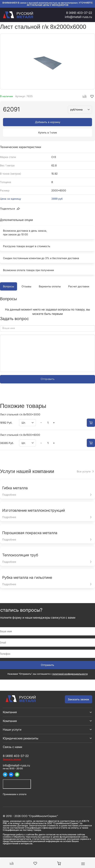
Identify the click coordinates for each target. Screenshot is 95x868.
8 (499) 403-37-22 (79, 13)
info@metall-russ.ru (78, 17)
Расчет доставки (79, 286)
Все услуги (84, 471)
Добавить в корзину (48, 122)
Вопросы (9, 286)
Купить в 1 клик (48, 132)
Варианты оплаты (50, 286)
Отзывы (26, 286)
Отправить (47, 379)
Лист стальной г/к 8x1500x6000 (20, 435)
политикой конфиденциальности (70, 674)
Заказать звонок (79, 699)
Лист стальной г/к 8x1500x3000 (20, 414)
